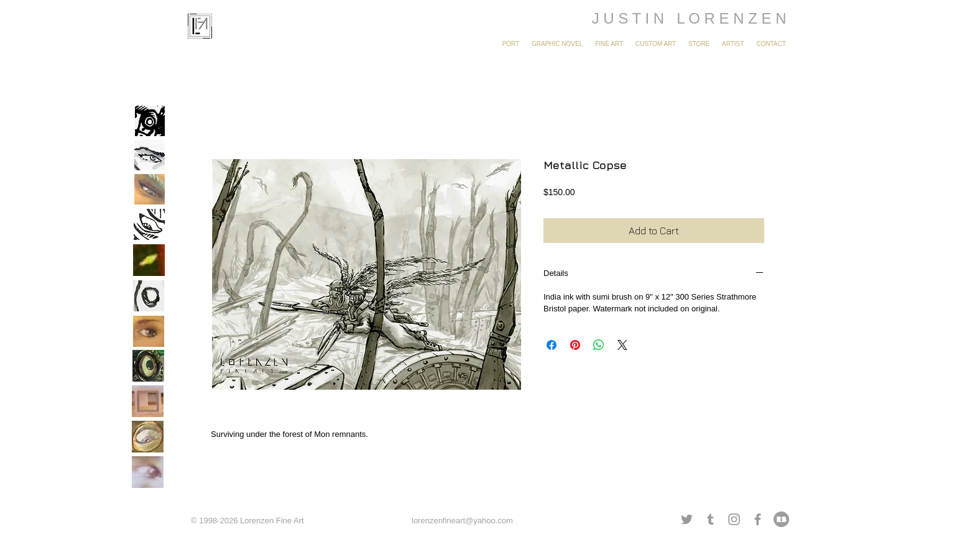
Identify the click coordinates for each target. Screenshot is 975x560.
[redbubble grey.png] (781, 519)
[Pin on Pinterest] (575, 345)
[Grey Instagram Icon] (734, 519)
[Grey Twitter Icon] (687, 519)
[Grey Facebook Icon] (758, 519)
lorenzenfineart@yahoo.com (462, 521)
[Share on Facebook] (552, 345)
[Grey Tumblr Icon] (710, 519)
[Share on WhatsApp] (599, 345)
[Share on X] (622, 345)
